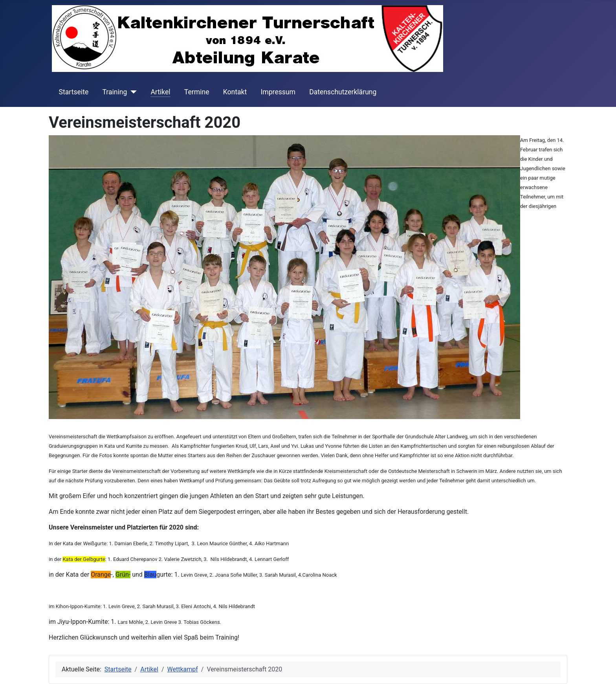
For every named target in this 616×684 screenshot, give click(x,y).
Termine (197, 92)
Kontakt (235, 92)
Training (115, 92)
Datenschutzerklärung (343, 92)
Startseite (74, 92)
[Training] (132, 92)
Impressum (278, 92)
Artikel (160, 92)
